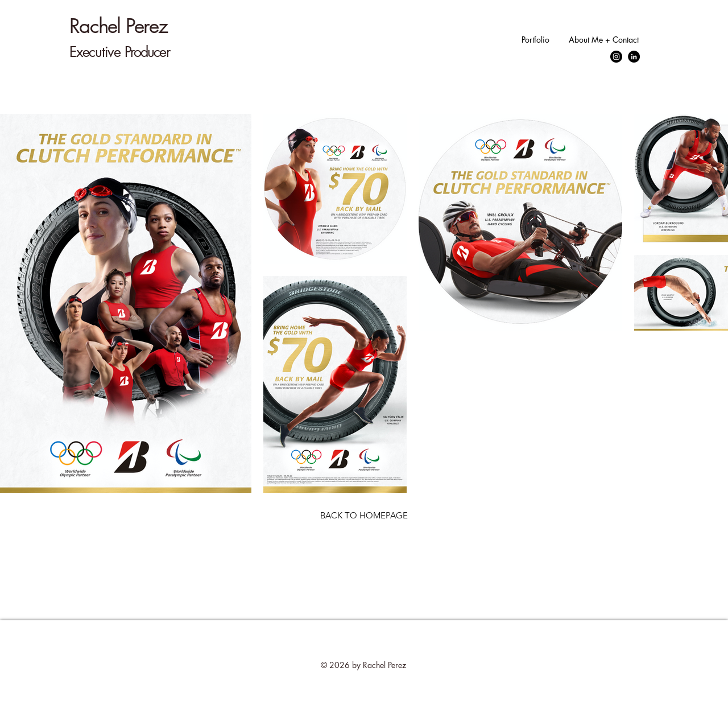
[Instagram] (616, 57)
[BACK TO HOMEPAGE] (364, 515)
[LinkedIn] (634, 57)
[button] (534, 40)
